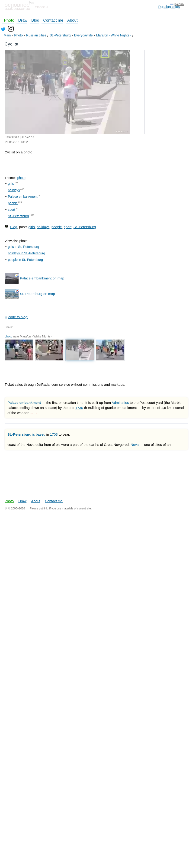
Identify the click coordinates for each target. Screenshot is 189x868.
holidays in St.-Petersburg (26, 253)
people (13, 203)
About (72, 20)
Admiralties (120, 403)
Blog (35, 20)
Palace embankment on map (42, 278)
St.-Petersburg (18, 216)
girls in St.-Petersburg (24, 247)
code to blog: (18, 317)
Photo (9, 20)
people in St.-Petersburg (25, 260)
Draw (23, 20)
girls (11, 184)
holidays (14, 190)
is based (39, 434)
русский (179, 4)
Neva (135, 445)
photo (21, 178)
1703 (54, 434)
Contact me (53, 20)
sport (11, 210)
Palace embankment (23, 197)
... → (34, 413)
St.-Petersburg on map (37, 294)
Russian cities (169, 7)
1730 (79, 408)
